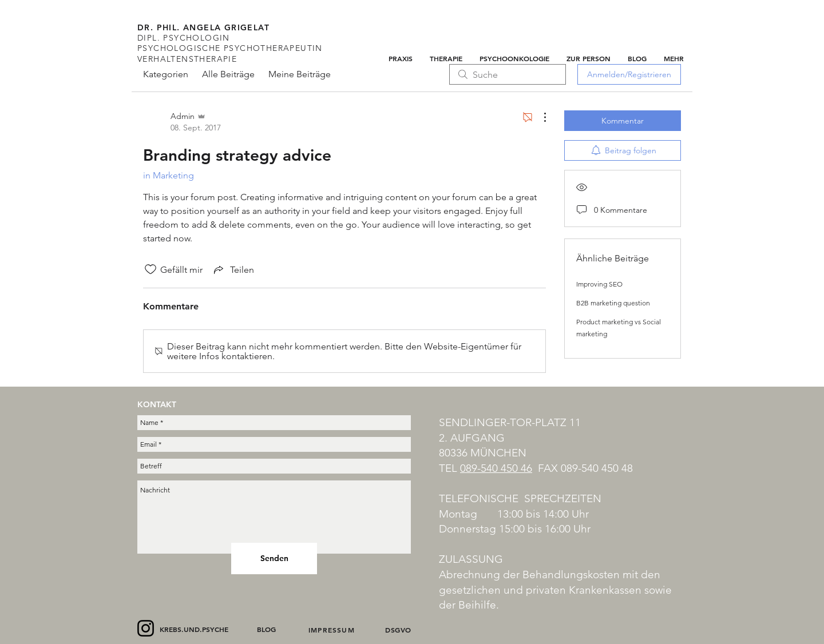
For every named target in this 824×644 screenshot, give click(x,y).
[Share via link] (233, 269)
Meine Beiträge (300, 74)
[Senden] (274, 558)
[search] (508, 74)
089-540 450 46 (496, 468)
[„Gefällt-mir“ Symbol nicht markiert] (150, 269)
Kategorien (166, 74)
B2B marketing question (613, 303)
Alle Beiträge (228, 74)
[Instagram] (146, 628)
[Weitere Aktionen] (539, 117)
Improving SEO (599, 284)
